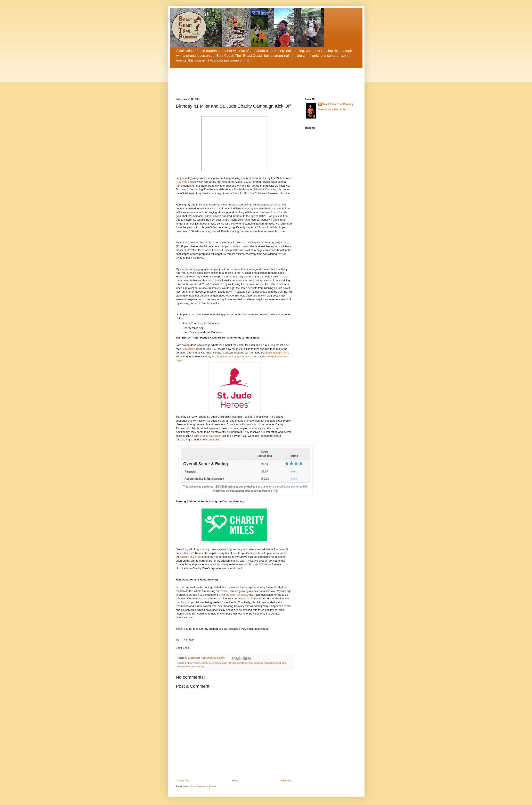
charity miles (207, 663)
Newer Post (183, 781)
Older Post (286, 781)
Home (235, 781)
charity (197, 663)
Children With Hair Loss (233, 595)
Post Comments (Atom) (204, 787)
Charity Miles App (191, 557)
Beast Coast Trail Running (338, 104)
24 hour (189, 663)
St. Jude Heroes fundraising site (231, 356)
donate (241, 663)
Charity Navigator (210, 436)
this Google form (278, 353)
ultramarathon (184, 666)
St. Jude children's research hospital (263, 663)
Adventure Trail (186, 182)
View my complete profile (332, 109)
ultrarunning (198, 666)
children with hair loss (225, 663)
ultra (284, 663)
